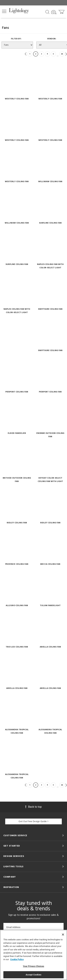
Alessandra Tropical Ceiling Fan (17, 731)
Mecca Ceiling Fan (50, 564)
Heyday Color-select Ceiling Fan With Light (50, 480)
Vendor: (53, 39)
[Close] (63, 935)
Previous (26, 54)
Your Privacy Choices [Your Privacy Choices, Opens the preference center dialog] (33, 966)
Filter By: (17, 39)
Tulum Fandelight (50, 606)
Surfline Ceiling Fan (50, 223)
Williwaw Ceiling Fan (50, 182)
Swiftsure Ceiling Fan (50, 309)
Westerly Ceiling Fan (17, 99)
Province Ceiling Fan (17, 564)
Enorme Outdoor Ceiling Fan (50, 435)
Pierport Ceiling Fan (17, 392)
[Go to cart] (62, 11)
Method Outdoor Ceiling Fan (17, 480)
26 (62, 54)
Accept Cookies (33, 975)
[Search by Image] (54, 12)
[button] (4, 11)
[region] (33, 955)
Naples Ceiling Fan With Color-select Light (50, 266)
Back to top (33, 807)
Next (66, 54)
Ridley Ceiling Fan (17, 523)
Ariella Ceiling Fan (50, 647)
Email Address (13, 927)
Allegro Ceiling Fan (17, 606)
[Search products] (47, 12)
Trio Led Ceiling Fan (17, 647)
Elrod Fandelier (17, 433)
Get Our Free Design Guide (33, 822)
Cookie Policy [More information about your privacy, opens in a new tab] (17, 959)
